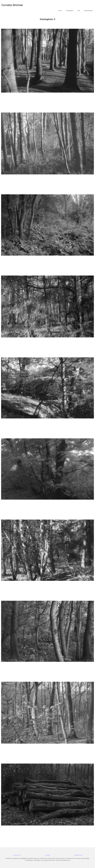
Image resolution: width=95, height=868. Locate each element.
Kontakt (47, 855)
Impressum (17, 855)
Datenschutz (78, 855)
